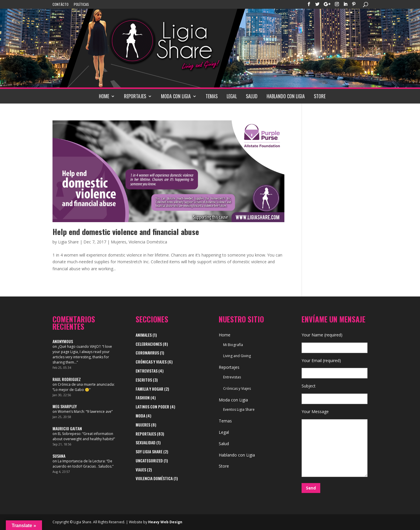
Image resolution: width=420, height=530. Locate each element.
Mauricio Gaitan (67, 428)
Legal (232, 96)
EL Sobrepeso (69, 434)
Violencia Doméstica (148, 242)
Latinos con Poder (152, 407)
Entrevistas (147, 371)
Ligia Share (68, 242)
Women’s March (71, 411)
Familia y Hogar (149, 389)
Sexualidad (146, 442)
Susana (59, 456)
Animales (144, 335)
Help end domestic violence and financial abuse (126, 232)
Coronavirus (147, 353)
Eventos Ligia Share (239, 409)
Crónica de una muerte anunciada (86, 384)
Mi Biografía (233, 345)
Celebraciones (149, 344)
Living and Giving (237, 356)
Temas (212, 96)
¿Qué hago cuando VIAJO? (79, 346)
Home (104, 96)
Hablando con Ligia (286, 96)
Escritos (144, 380)
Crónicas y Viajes (151, 362)
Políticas (81, 5)
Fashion (143, 397)
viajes (141, 470)
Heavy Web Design (165, 522)
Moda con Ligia (176, 96)
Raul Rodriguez (67, 379)
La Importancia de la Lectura (81, 461)
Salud (252, 96)
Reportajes (135, 96)
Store (320, 96)
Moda (140, 416)
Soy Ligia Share (149, 451)
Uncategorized (149, 460)
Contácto (61, 5)
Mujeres (119, 242)
